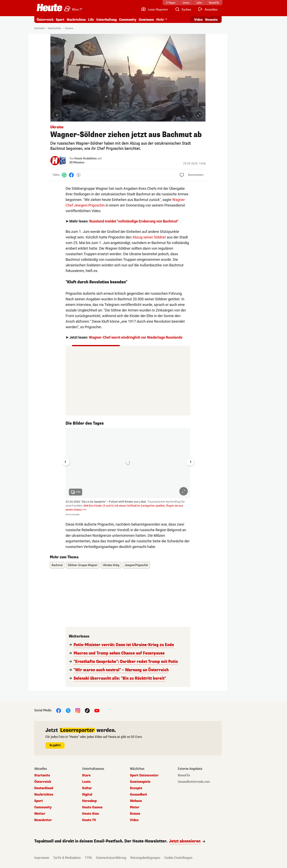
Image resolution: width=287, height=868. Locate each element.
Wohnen (136, 801)
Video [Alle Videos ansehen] (198, 20)
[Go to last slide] (66, 462)
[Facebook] (71, 175)
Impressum (42, 858)
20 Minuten (77, 163)
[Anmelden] (208, 10)
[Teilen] (79, 175)
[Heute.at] (50, 8)
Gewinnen (146, 20)
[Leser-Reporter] (155, 10)
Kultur (87, 788)
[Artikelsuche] (183, 10)
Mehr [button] (160, 20)
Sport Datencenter (144, 775)
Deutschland (44, 788)
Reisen (135, 814)
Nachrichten (76, 20)
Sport (60, 20)
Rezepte (136, 788)
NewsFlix (184, 775)
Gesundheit (139, 795)
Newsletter (43, 820)
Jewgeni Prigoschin (136, 565)
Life (91, 20)
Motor (135, 807)
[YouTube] (97, 710)
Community (128, 20)
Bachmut (57, 565)
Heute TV (89, 820)
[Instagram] (78, 710)
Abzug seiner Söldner (149, 237)
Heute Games (92, 807)
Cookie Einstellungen (178, 858)
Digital (87, 795)
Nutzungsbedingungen (145, 858)
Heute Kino (90, 814)
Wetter (40, 814)
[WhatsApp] (64, 175)
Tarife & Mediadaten (67, 858)
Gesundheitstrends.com (194, 782)
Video (134, 820)
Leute (86, 782)
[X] (68, 710)
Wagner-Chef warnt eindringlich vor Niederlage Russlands (136, 337)
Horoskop (89, 801)
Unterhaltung (106, 20)
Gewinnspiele (140, 782)
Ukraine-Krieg (111, 565)
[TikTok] (87, 710)
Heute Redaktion (86, 159)
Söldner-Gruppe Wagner (83, 565)
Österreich (45, 20)
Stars (86, 775)
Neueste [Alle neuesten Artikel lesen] (211, 20)
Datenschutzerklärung (111, 858)
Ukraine (69, 28)
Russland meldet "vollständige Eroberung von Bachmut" (134, 221)
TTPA (88, 858)
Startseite (39, 28)
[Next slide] (190, 462)
